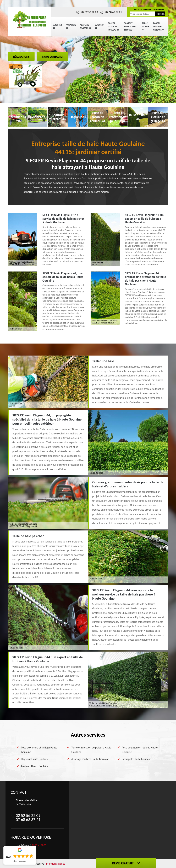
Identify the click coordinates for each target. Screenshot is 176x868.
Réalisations (21, 57)
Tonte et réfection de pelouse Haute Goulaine (91, 750)
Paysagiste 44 (71, 27)
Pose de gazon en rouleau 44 (114, 26)
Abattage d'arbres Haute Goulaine (90, 759)
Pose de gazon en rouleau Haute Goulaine (140, 750)
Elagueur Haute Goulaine (35, 759)
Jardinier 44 (57, 27)
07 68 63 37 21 (114, 12)
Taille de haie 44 (146, 26)
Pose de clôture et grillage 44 (159, 26)
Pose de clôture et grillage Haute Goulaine (39, 750)
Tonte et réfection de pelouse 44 (130, 26)
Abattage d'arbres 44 (85, 27)
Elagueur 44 (99, 27)
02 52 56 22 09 (90, 12)
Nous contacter (53, 57)
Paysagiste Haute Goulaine (137, 759)
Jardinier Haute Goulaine (35, 766)
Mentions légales (56, 864)
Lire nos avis (20, 861)
